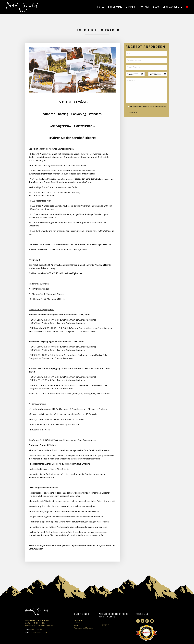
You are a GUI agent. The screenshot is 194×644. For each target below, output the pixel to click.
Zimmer (131, 7)
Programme (115, 7)
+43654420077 (33, 630)
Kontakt (144, 7)
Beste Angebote (172, 7)
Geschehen (79, 620)
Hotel (101, 7)
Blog (156, 7)
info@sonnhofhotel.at (36, 632)
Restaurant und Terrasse (83, 628)
